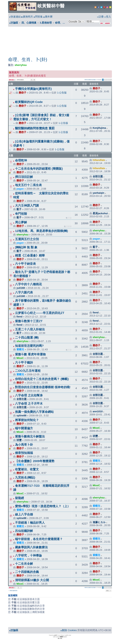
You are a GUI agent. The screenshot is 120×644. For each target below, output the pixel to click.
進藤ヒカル (99, 522)
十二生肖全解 (24, 564)
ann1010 (98, 411)
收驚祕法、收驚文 (27, 469)
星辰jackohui (100, 213)
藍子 (19, 209)
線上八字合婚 (24, 514)
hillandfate (99, 160)
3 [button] (107, 80)
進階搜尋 (107, 23)
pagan (20, 189)
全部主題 (98, 176)
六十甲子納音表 (25, 264)
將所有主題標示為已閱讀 (90, 80)
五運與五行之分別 (27, 239)
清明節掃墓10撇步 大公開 (32, 580)
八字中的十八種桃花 (28, 284)
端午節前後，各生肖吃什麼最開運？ (39, 539)
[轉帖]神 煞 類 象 (26, 247)
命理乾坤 (24, 160)
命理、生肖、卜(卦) (28, 59)
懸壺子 (23, 93)
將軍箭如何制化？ (27, 420)
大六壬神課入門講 (27, 206)
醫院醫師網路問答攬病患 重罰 (35, 128)
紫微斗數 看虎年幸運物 (30, 354)
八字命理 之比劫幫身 (29, 395)
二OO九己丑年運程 (28, 371)
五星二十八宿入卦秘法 (30, 329)
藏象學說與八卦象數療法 (31, 547)
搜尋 (102, 23)
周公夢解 (21, 222)
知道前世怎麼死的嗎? (29, 346)
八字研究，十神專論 (28, 555)
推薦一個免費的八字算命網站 (34, 412)
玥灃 (19, 440)
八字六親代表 (24, 292)
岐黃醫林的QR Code (29, 102)
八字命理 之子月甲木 (29, 404)
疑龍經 (20, 498)
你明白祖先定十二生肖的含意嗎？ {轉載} (42, 379)
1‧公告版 (62, 93)
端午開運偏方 (24, 428)
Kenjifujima (99, 128)
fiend (19, 317)
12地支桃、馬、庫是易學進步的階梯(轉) (41, 231)
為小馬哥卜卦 (24, 445)
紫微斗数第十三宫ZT (29, 321)
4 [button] (109, 80)
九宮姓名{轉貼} (25, 477)
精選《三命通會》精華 (30, 255)
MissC (20, 358)
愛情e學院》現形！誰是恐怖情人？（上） (43, 506)
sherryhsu (21, 65)
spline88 (21, 415)
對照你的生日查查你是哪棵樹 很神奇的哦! (43, 387)
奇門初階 (21, 214)
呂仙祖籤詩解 (24, 531)
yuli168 (21, 288)
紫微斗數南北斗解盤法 (30, 436)
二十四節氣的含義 (27, 572)
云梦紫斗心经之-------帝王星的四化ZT (40, 313)
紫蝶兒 (20, 349)
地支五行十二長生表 (28, 185)
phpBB (55, 635)
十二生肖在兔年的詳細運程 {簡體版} (39, 169)
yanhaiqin (98, 193)
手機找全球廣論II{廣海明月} (33, 89)
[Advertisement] (60, 40)
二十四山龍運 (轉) (27, 338)
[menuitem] (27, 17)
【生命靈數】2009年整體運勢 (35, 461)
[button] (111, 80)
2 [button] (105, 80)
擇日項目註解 (24, 177)
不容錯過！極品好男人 (30, 523)
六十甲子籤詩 (24, 363)
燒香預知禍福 (24, 453)
